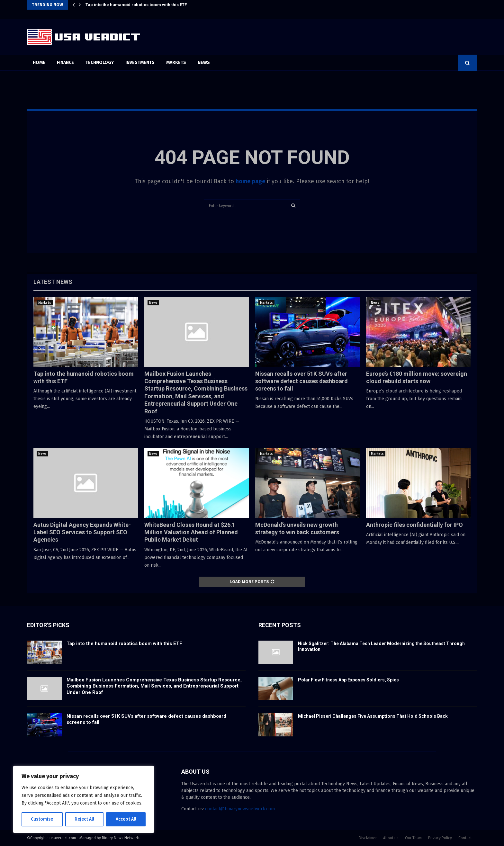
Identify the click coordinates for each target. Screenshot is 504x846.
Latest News (53, 282)
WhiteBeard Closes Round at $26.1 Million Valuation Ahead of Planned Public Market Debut (191, 532)
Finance (65, 63)
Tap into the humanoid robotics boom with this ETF (136, 5)
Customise (42, 819)
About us (391, 838)
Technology (100, 63)
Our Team (413, 838)
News (204, 63)
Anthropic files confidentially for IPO (414, 525)
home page (250, 181)
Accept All (126, 819)
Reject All (84, 819)
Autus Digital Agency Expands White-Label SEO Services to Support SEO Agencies (82, 532)
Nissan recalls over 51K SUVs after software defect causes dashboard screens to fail (301, 381)
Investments (140, 63)
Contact (465, 838)
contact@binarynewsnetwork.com (240, 809)
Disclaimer (368, 838)
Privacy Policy (440, 838)
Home (39, 63)
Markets (176, 63)
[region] (84, 799)
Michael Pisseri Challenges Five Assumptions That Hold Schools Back (373, 716)
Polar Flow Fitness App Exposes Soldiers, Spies (348, 680)
